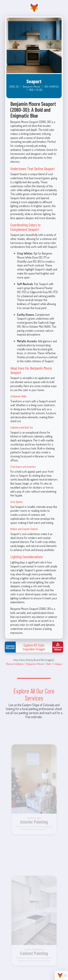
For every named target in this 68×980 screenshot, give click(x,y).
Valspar (58, 664)
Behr (49, 664)
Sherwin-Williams (15, 664)
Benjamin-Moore (35, 664)
